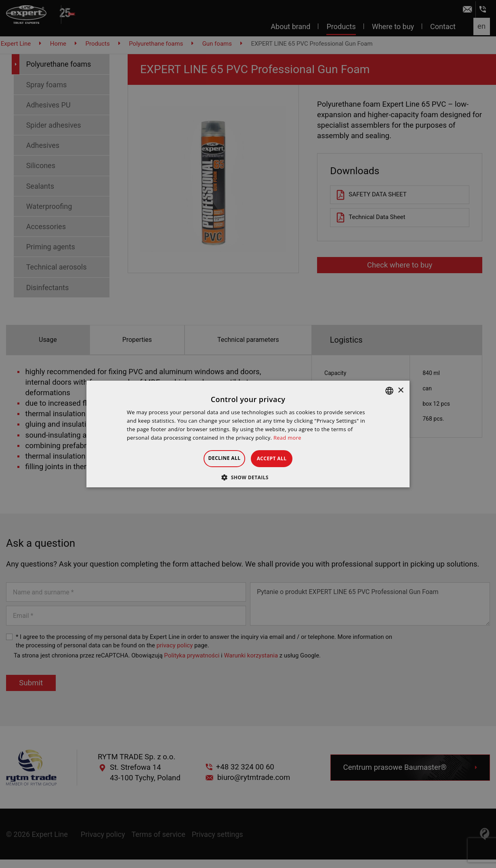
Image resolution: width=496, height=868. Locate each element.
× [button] (400, 391)
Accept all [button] (280, 458)
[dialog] (248, 434)
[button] (248, 477)
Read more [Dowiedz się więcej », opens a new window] (287, 438)
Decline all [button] (217, 458)
